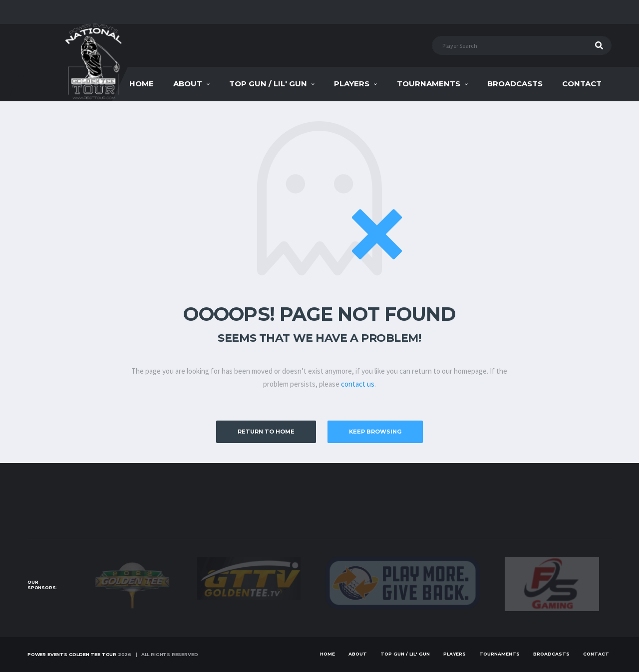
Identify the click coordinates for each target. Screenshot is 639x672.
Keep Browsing (375, 432)
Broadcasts (515, 84)
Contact (582, 84)
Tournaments (429, 84)
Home (142, 84)
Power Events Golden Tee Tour (72, 654)
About (188, 84)
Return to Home (266, 432)
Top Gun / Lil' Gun (268, 84)
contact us (358, 384)
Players (352, 84)
